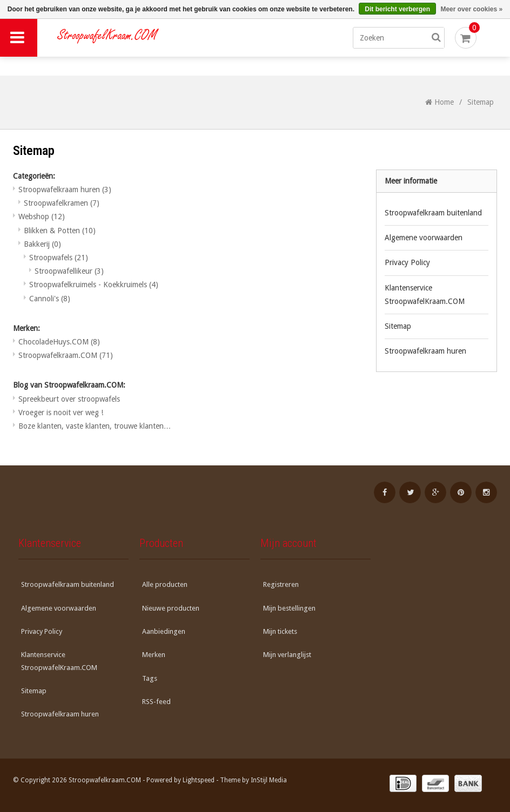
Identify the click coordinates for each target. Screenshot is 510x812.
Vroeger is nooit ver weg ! (61, 412)
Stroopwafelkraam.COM (66, 355)
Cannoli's (50, 299)
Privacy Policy (407, 262)
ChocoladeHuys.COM (59, 342)
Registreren (281, 584)
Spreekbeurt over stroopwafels (69, 399)
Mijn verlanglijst (287, 655)
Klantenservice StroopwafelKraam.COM (425, 295)
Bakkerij (42, 244)
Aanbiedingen (164, 631)
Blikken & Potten (60, 231)
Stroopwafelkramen (62, 203)
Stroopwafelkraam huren (65, 190)
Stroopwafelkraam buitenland (433, 213)
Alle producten (165, 584)
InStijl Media (269, 780)
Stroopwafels (59, 258)
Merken (154, 655)
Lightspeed (199, 780)
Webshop (42, 216)
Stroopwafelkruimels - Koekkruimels (94, 285)
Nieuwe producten (171, 608)
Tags (150, 678)
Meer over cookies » (471, 9)
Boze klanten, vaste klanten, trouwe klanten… (95, 426)
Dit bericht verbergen (397, 9)
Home (439, 102)
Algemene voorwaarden (424, 238)
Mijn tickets (280, 631)
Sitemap (481, 102)
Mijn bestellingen (289, 608)
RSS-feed (156, 702)
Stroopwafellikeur (69, 271)
